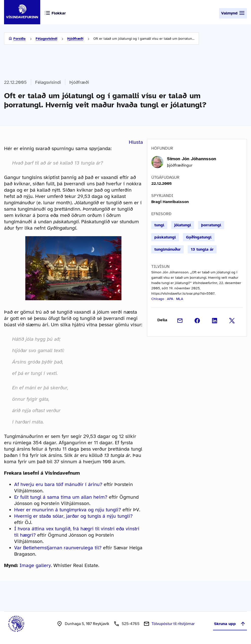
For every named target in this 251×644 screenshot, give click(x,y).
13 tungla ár (202, 249)
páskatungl (165, 237)
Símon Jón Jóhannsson (192, 159)
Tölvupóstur (173, 624)
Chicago (158, 299)
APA (170, 299)
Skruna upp (230, 624)
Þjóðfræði (75, 39)
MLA (180, 299)
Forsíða (19, 39)
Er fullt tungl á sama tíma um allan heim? (61, 497)
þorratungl (211, 225)
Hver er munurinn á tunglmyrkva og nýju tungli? (68, 510)
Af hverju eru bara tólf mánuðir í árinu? (58, 484)
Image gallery (35, 565)
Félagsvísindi (46, 39)
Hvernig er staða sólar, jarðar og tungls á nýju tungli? (73, 516)
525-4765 (131, 624)
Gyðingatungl (199, 237)
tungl (159, 225)
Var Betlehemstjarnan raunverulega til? (58, 548)
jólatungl (183, 225)
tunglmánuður (168, 249)
